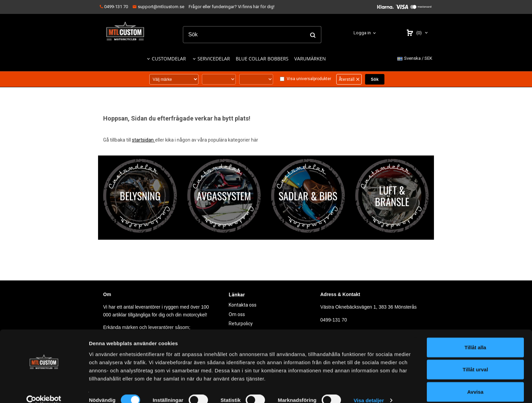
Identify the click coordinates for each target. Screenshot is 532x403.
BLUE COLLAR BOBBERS (262, 59)
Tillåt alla (475, 336)
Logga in (362, 33)
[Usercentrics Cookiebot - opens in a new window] (44, 390)
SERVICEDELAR (214, 59)
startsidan (143, 140)
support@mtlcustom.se (158, 7)
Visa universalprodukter (309, 79)
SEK (415, 59)
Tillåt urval (476, 359)
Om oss (237, 314)
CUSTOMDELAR (169, 59)
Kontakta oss (243, 305)
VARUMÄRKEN (310, 59)
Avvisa (475, 381)
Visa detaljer (369, 390)
